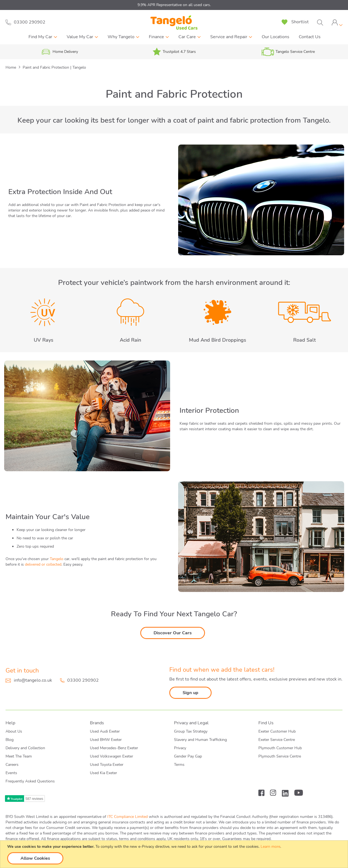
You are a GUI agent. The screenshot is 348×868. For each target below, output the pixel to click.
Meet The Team (19, 756)
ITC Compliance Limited (128, 817)
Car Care (187, 37)
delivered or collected (43, 564)
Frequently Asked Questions (30, 781)
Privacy (180, 748)
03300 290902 (83, 680)
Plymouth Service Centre (280, 756)
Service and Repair (229, 37)
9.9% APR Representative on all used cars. (174, 5)
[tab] (337, 23)
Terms (179, 765)
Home (11, 67)
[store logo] (174, 23)
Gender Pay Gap (188, 756)
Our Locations (276, 37)
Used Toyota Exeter (107, 765)
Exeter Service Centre (277, 740)
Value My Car (80, 37)
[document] (175, 854)
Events (11, 773)
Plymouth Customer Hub (280, 748)
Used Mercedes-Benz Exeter (114, 748)
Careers (12, 765)
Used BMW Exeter (106, 740)
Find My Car (40, 37)
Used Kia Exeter (103, 773)
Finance (156, 37)
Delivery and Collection (25, 748)
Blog (10, 740)
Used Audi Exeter (105, 731)
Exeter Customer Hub (277, 731)
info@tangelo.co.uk (33, 680)
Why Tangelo (121, 37)
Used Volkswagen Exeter (111, 756)
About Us (14, 731)
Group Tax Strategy (191, 731)
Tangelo (57, 559)
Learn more (270, 847)
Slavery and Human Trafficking (200, 740)
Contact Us (310, 37)
